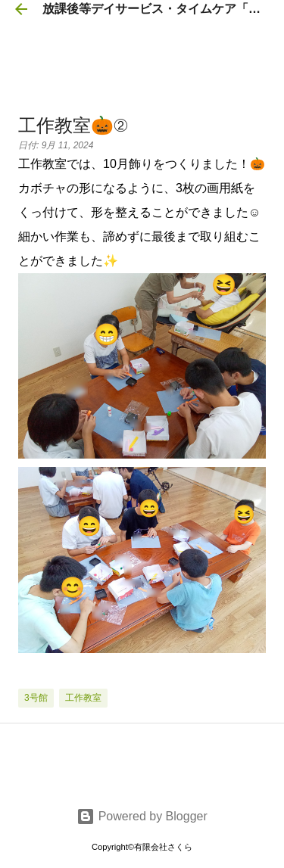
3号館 (36, 698)
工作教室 (83, 698)
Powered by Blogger (142, 816)
